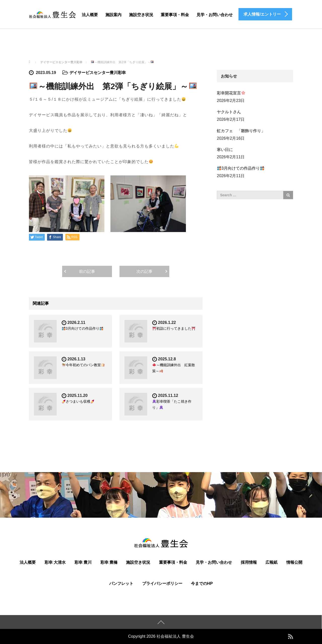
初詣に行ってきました (174, 328)
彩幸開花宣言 (231, 93)
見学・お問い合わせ (215, 15)
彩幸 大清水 (55, 562)
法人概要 (90, 15)
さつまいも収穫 (78, 401)
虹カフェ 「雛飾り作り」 (241, 131)
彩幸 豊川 (83, 562)
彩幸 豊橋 (109, 562)
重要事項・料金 (175, 15)
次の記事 (144, 271)
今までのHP (202, 583)
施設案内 (113, 15)
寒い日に (225, 150)
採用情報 (249, 562)
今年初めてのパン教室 (83, 365)
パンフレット (121, 583)
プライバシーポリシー (162, 583)
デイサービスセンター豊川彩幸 (98, 73)
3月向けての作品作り (83, 328)
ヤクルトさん (229, 112)
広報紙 (271, 562)
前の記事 (87, 271)
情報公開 (294, 562)
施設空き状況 (141, 15)
